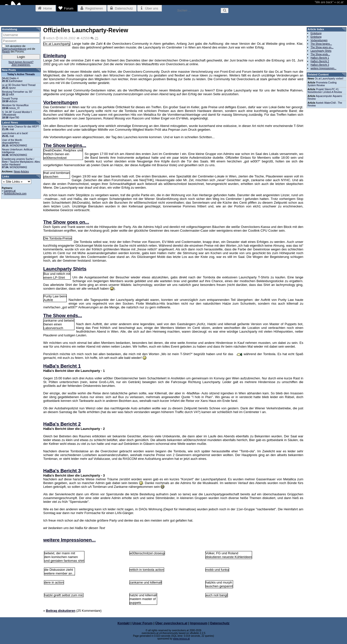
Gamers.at (10, 191)
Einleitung (55, 56)
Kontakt (123, 623)
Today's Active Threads (21, 74)
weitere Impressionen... (69, 540)
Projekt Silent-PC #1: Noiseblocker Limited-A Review (325, 91)
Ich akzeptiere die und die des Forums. (19, 49)
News (17, 172)
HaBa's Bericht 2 (62, 424)
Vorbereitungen (61, 102)
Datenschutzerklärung (14, 49)
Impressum (199, 623)
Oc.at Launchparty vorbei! (329, 79)
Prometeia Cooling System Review (322, 84)
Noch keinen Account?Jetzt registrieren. (21, 63)
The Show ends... (63, 316)
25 (96, 38)
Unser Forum (143, 623)
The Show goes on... (66, 222)
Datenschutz (220, 623)
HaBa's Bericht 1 (62, 366)
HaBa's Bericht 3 (62, 471)
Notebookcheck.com (15, 194)
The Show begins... (65, 145)
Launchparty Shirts (65, 269)
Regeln (6, 52)
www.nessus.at (181, 639)
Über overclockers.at (172, 623)
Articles (25, 172)
